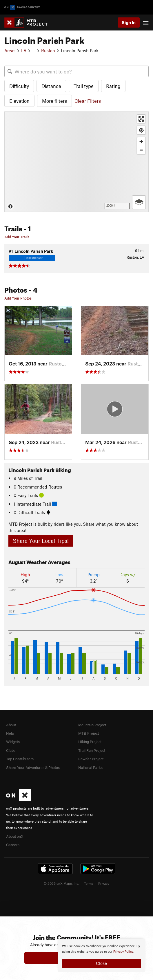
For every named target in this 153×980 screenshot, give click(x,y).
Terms (89, 883)
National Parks (90, 768)
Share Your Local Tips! (41, 541)
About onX (15, 836)
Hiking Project (90, 742)
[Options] (139, 202)
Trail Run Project (92, 750)
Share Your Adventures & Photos (33, 768)
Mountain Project (92, 725)
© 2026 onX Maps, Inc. (61, 883)
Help (10, 733)
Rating (113, 86)
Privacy (104, 883)
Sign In (129, 22)
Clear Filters (88, 101)
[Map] (76, 162)
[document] (101, 956)
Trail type (84, 86)
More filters (54, 101)
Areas (10, 51)
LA (24, 51)
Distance (51, 86)
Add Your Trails (17, 237)
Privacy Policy (123, 952)
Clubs (11, 750)
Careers (13, 845)
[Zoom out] (141, 150)
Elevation (19, 101)
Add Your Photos (18, 298)
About (11, 725)
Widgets (13, 742)
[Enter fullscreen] (141, 119)
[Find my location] (141, 130)
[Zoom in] (141, 142)
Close (101, 963)
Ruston (48, 51)
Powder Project (91, 759)
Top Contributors (20, 759)
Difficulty (19, 86)
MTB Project (89, 733)
